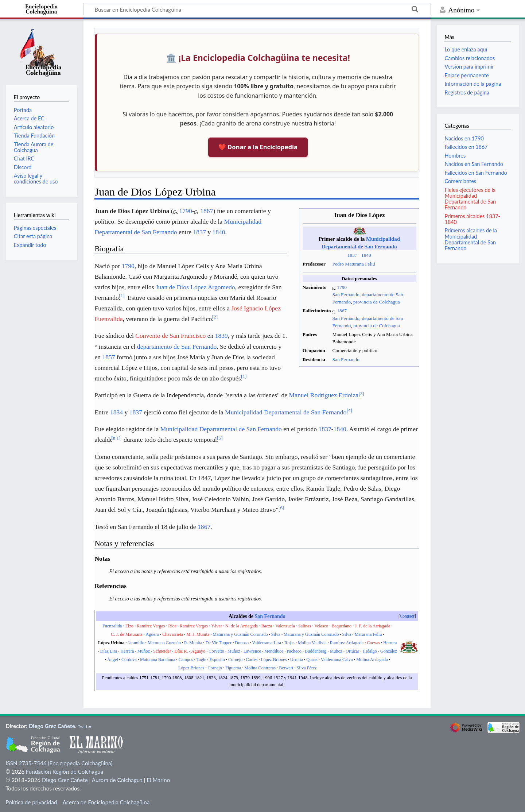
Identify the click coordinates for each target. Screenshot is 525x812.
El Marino (158, 780)
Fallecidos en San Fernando (476, 173)
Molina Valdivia (312, 643)
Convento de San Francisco (170, 336)
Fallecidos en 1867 (466, 147)
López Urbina (111, 643)
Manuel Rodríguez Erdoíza (324, 395)
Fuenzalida (112, 626)
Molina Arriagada (372, 660)
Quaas (312, 660)
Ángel (113, 660)
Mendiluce (274, 651)
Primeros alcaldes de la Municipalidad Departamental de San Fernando (471, 239)
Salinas (305, 626)
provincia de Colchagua (377, 302)
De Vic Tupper (219, 643)
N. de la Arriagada (242, 626)
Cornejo (235, 660)
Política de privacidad (31, 802)
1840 (366, 255)
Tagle (201, 660)
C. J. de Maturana (127, 634)
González (389, 651)
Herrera (390, 643)
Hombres (455, 156)
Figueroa (233, 668)
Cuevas (373, 643)
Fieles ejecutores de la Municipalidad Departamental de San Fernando (470, 199)
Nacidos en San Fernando (474, 164)
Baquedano (341, 626)
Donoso (242, 643)
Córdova (129, 660)
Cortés (252, 660)
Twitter (85, 726)
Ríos (172, 626)
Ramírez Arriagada (347, 643)
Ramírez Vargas (151, 626)
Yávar (217, 626)
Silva (276, 634)
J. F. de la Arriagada (372, 626)
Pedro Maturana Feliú (353, 264)
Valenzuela (285, 626)
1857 (108, 357)
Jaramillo (136, 643)
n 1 (116, 438)
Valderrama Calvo (337, 660)
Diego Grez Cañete (52, 726)
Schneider (162, 651)
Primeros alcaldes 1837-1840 (472, 219)
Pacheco (294, 651)
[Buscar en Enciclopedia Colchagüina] (257, 9)
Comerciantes (460, 181)
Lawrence (252, 651)
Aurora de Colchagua (117, 780)
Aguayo (199, 651)
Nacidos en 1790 (464, 138)
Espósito (217, 660)
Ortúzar (352, 651)
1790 (342, 287)
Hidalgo (370, 651)
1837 (352, 255)
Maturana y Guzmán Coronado (240, 634)
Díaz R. (181, 651)
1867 (342, 311)
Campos (186, 660)
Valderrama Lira (267, 643)
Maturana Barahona (157, 660)
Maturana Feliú (368, 634)
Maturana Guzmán (164, 643)
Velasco (321, 626)
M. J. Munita (198, 634)
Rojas (289, 643)
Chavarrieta (173, 634)
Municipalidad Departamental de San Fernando (286, 412)
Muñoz (144, 651)
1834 (116, 412)
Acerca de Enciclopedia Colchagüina (106, 802)
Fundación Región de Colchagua (65, 772)
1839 (221, 336)
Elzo (129, 626)
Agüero (153, 634)
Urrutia (297, 660)
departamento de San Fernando (177, 347)
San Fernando (346, 295)
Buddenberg (316, 651)
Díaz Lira (109, 651)
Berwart (286, 668)
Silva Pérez (307, 668)
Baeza (267, 626)
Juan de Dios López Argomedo (195, 287)
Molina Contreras (260, 668)
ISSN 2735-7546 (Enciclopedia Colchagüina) (59, 763)
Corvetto (216, 651)
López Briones (274, 660)
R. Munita (193, 643)
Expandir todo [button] (30, 245)
